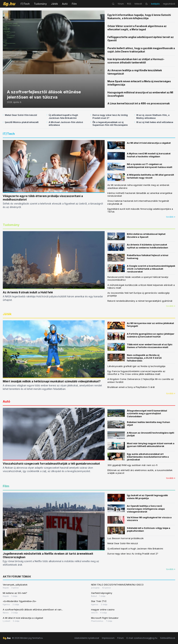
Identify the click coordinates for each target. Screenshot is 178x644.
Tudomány (40, 4)
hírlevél (138, 4)
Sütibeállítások (168, 638)
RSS (129, 4)
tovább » (171, 217)
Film (74, 4)
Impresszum (108, 638)
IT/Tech (25, 4)
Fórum (121, 638)
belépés (155, 4)
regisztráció (169, 4)
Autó (65, 4)
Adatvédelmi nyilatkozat (87, 638)
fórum (121, 4)
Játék (54, 4)
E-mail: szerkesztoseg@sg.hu (142, 638)
